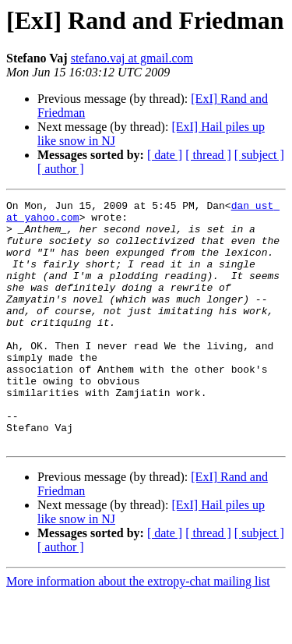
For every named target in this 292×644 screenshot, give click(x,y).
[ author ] (61, 169)
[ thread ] (208, 155)
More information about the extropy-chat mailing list (138, 630)
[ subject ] (259, 155)
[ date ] (165, 155)
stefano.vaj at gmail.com (132, 58)
